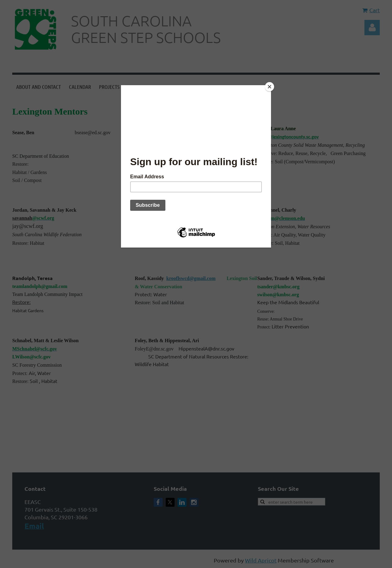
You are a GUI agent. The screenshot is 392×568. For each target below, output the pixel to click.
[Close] (269, 87)
